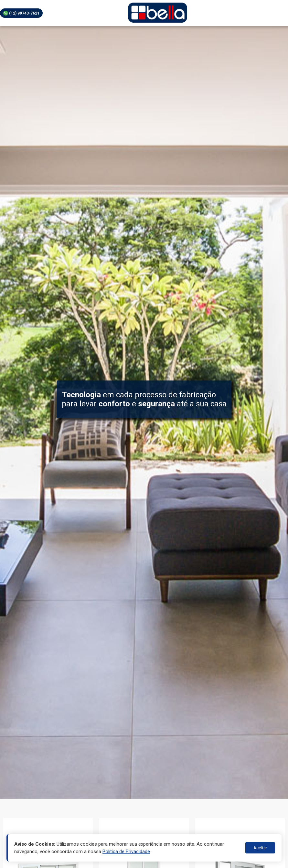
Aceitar (260, 848)
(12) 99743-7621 (21, 13)
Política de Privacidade (126, 852)
